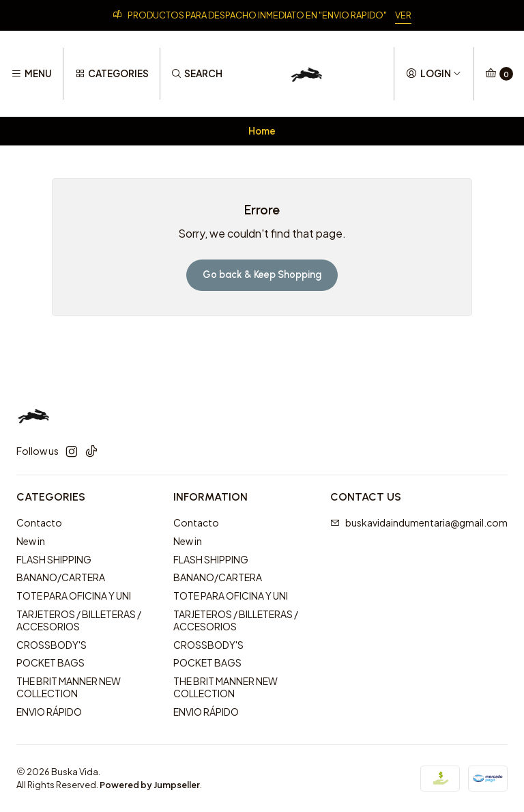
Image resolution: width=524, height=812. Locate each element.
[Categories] (111, 74)
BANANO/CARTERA (61, 577)
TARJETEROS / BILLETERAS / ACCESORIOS (79, 620)
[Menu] (31, 74)
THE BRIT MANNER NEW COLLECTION (69, 687)
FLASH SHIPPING (54, 559)
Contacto (39, 522)
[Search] (197, 74)
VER (403, 15)
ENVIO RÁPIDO (49, 712)
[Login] (434, 74)
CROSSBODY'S (52, 645)
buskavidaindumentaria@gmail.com (419, 522)
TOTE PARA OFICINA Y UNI (74, 596)
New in (31, 541)
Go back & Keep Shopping (262, 275)
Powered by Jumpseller (150, 785)
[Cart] (499, 74)
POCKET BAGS (50, 662)
